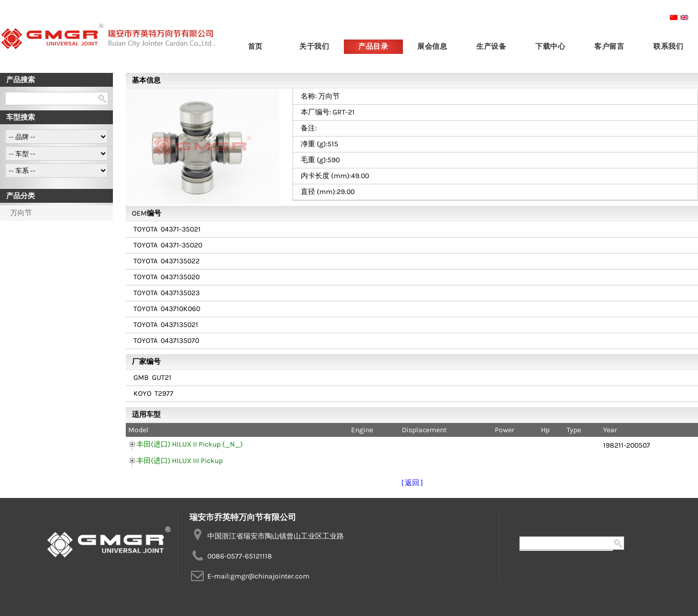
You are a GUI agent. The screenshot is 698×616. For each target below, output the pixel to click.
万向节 (21, 213)
